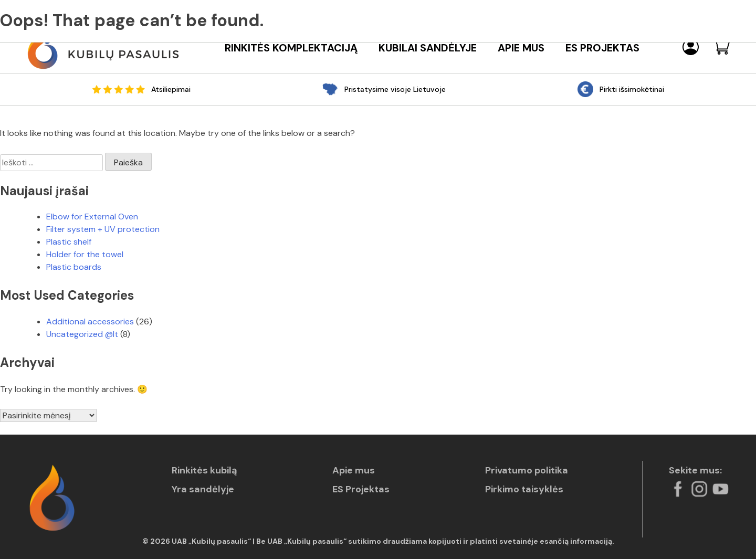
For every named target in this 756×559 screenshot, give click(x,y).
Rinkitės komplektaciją (291, 48)
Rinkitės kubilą (204, 470)
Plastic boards (74, 267)
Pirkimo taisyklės (524, 489)
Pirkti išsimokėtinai (632, 89)
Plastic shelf (69, 242)
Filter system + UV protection (103, 229)
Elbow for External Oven (92, 217)
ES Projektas (602, 48)
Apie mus (521, 48)
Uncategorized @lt (82, 334)
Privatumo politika (527, 470)
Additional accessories (90, 321)
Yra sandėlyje (203, 489)
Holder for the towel (85, 254)
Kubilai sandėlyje (428, 48)
